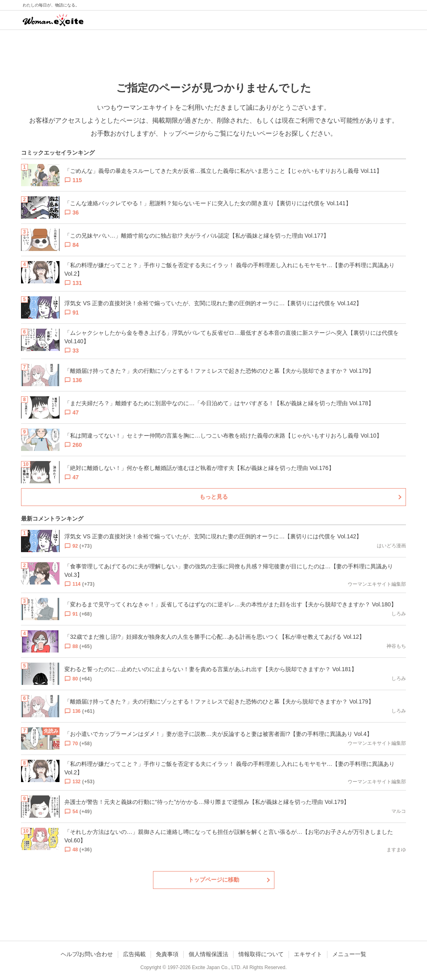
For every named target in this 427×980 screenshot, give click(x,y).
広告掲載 (134, 954)
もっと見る (214, 497)
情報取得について (261, 954)
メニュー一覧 (349, 954)
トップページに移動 (214, 880)
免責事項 (167, 954)
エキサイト (308, 954)
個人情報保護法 (208, 954)
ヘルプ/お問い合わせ (87, 954)
